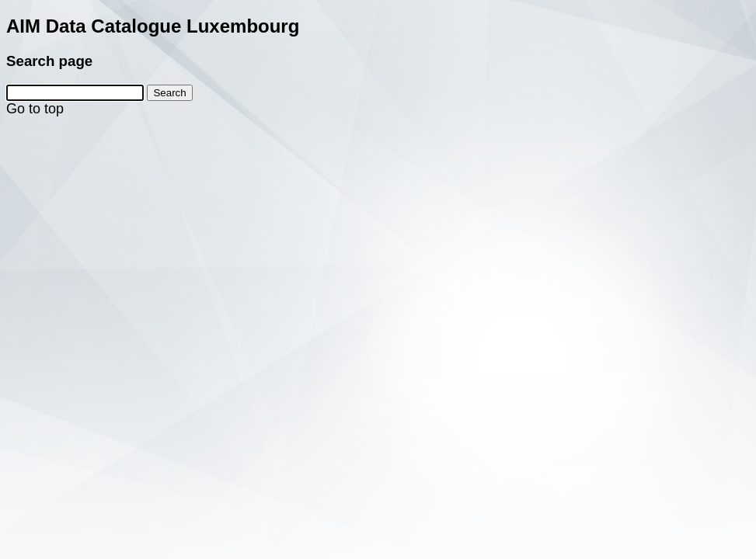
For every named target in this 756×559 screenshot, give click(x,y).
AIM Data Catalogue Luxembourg (153, 26)
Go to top (35, 109)
